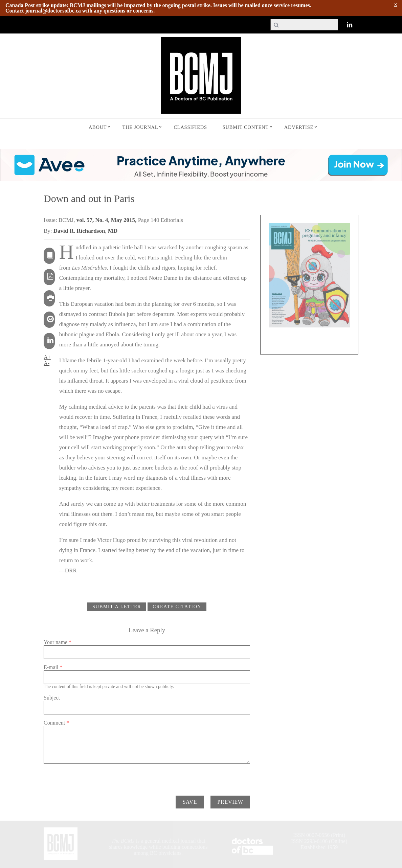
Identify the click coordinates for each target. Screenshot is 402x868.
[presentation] (95, 777)
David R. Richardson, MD (85, 231)
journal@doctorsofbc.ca (53, 11)
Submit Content (246, 127)
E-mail (53, 667)
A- (47, 363)
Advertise (299, 127)
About (98, 127)
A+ (47, 357)
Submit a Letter (117, 607)
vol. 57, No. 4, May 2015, (107, 220)
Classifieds (190, 127)
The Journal (140, 127)
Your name (58, 642)
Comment (56, 723)
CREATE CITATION (177, 607)
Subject (52, 698)
